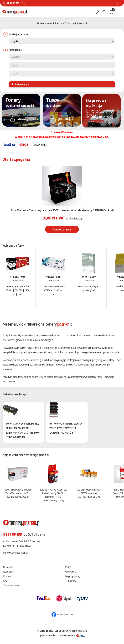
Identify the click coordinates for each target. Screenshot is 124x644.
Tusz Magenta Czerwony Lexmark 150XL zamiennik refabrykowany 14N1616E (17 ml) (62, 210)
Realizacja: (76, 635)
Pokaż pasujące (21, 84)
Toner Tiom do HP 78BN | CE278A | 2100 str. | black (53, 290)
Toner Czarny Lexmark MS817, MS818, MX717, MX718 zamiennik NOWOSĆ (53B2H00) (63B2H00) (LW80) (23, 430)
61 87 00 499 (13, 3)
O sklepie (8, 567)
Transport (70, 581)
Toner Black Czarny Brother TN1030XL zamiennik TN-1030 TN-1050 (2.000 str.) (18, 493)
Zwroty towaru (11, 585)
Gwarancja (71, 572)
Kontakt (7, 576)
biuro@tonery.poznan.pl (15, 553)
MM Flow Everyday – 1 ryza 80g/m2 (89, 288)
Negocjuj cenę (73, 576)
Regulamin (9, 572)
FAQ (5, 581)
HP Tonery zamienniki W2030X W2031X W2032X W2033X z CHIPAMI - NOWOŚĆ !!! (66, 428)
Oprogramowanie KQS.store (52, 635)
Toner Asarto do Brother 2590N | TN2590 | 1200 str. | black (18, 290)
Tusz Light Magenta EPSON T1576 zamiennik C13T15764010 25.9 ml (89, 493)
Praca (68, 567)
